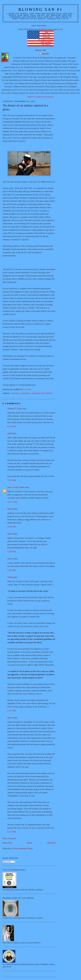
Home (29, 843)
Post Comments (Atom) (23, 848)
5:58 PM (12, 552)
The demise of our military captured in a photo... (25, 107)
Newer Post (7, 843)
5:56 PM (12, 527)
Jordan (10, 577)
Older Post (51, 843)
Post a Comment (9, 838)
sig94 (10, 433)
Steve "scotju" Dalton (16, 487)
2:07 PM (28, 390)
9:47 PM (12, 832)
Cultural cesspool (21, 393)
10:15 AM (12, 502)
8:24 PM (12, 426)
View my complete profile (40, 97)
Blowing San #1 (40, 9)
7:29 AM (12, 480)
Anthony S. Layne (15, 408)
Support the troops (42, 393)
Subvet (46, 54)
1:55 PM (12, 711)
